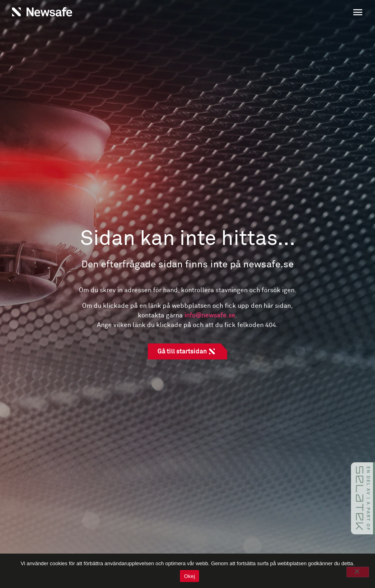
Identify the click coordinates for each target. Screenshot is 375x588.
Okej (190, 576)
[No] (358, 572)
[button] (277, 13)
